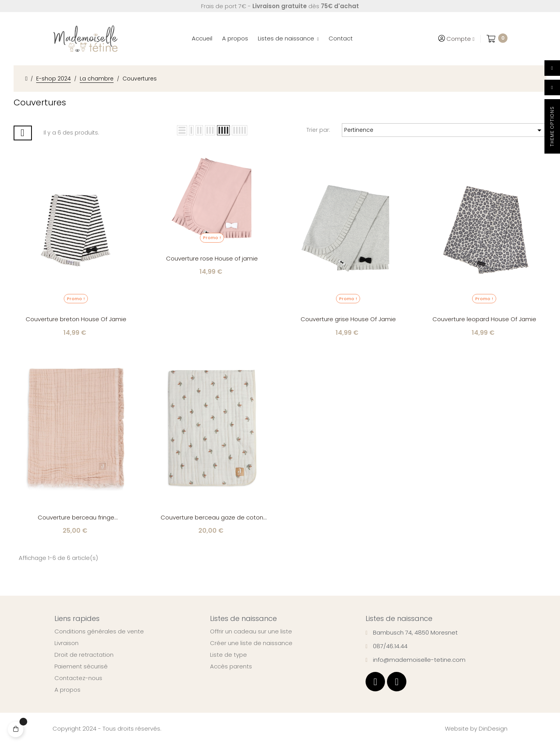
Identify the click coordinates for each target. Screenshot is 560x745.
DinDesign (493, 728)
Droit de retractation (84, 655)
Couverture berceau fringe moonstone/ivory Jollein (76, 518)
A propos (67, 690)
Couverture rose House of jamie (212, 258)
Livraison (66, 643)
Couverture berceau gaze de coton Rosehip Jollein (212, 518)
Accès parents (231, 666)
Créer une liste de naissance (251, 643)
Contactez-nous (78, 678)
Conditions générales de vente (99, 631)
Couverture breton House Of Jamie (76, 319)
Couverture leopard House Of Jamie (484, 319)
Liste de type (228, 655)
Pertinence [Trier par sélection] (444, 130)
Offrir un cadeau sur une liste (251, 631)
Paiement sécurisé (81, 666)
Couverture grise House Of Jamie (348, 319)
